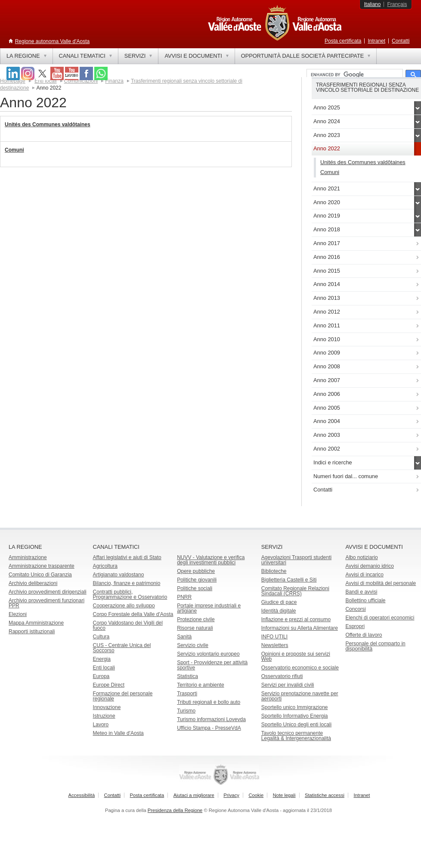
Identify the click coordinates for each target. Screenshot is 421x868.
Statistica (187, 676)
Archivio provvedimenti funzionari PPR (46, 603)
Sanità (184, 637)
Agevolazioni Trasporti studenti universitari (296, 560)
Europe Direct (109, 685)
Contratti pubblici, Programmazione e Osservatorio (130, 594)
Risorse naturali (195, 628)
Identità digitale (279, 611)
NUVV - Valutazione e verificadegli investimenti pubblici (211, 560)
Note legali (284, 795)
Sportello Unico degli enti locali (296, 725)
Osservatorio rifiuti (282, 676)
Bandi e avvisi (361, 592)
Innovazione (107, 707)
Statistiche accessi (325, 795)
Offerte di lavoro (364, 635)
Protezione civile (196, 619)
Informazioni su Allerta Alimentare (300, 628)
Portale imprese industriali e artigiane (209, 608)
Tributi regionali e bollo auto (209, 702)
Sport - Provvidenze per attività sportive (212, 665)
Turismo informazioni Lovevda (211, 719)
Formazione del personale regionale (123, 696)
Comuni (14, 150)
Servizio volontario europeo (208, 654)
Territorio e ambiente (200, 685)
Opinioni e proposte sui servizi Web (296, 656)
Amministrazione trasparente (42, 566)
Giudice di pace (279, 602)
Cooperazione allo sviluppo (124, 606)
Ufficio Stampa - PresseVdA (209, 728)
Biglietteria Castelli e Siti (289, 580)
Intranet (376, 41)
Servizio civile (193, 645)
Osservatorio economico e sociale (300, 668)
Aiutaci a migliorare (194, 795)
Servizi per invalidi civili (288, 685)
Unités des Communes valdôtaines (48, 124)
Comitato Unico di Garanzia (40, 575)
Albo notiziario (361, 557)
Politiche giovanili (197, 580)
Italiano (373, 4)
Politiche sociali (195, 588)
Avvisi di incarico (364, 575)
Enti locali (104, 668)
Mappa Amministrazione (36, 623)
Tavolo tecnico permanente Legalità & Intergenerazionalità (296, 736)
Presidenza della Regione (175, 810)
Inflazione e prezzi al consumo (296, 619)
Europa (101, 676)
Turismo (186, 711)
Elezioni (18, 614)
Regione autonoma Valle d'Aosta (53, 41)
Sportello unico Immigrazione (295, 707)
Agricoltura (105, 566)
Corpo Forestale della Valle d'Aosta (133, 614)
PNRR (184, 597)
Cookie (256, 795)
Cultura (101, 637)
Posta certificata (343, 41)
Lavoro (101, 725)
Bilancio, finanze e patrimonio (127, 583)
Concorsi (355, 609)
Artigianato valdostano (119, 575)
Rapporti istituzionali (32, 632)
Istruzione (104, 716)
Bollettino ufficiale (365, 600)
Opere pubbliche (196, 571)
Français (397, 4)
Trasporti (187, 694)
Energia (102, 659)
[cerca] (354, 75)
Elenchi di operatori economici (380, 618)
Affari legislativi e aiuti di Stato (127, 557)
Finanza (114, 81)
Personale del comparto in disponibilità (375, 646)
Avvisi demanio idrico (370, 566)
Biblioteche (274, 571)
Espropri (355, 626)
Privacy (231, 795)
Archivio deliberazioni (33, 583)
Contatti (401, 41)
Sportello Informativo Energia (295, 716)
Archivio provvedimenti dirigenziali (48, 592)
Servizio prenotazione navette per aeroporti (300, 696)
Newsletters (275, 645)
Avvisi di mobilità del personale (381, 583)
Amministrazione (28, 557)
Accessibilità (82, 795)
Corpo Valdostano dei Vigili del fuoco (128, 625)
